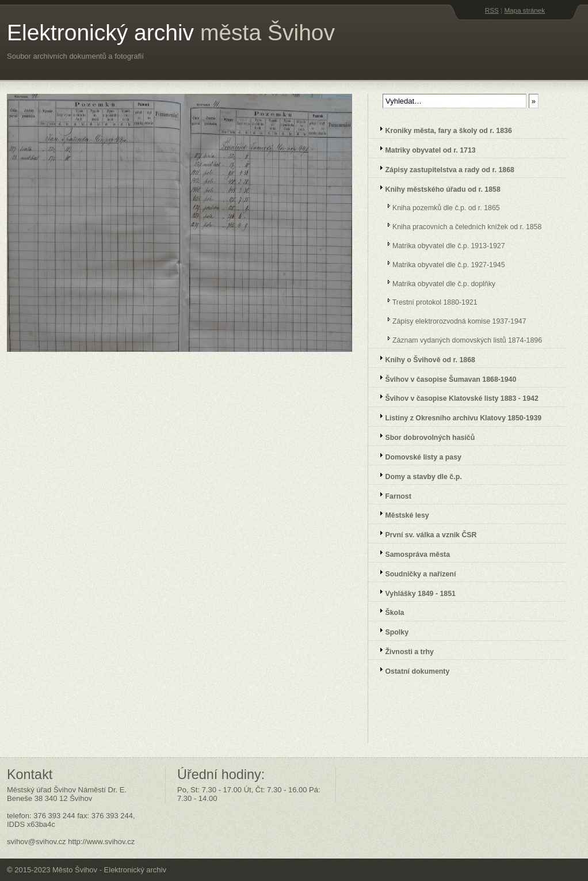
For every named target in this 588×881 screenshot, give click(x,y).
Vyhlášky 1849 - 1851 (414, 592)
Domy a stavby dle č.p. (417, 475)
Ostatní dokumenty (411, 670)
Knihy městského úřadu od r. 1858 (436, 188)
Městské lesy (401, 514)
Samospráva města (411, 553)
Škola (388, 611)
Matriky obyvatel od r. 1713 (424, 149)
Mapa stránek (524, 10)
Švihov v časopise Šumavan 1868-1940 (444, 378)
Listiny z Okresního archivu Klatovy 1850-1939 (457, 417)
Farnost (392, 495)
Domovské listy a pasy (417, 456)
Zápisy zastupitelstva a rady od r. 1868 (443, 168)
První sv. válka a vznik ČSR (424, 533)
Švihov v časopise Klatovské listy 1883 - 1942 (455, 397)
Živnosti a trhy (403, 650)
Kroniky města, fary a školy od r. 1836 (442, 129)
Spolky (390, 631)
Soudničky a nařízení (414, 573)
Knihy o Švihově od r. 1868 (424, 358)
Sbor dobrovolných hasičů (423, 436)
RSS (492, 10)
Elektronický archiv (171, 33)
